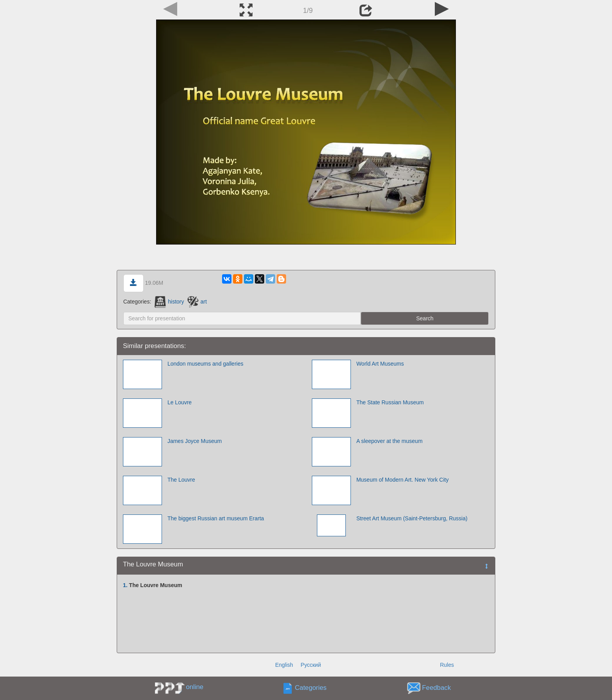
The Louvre (181, 480)
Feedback (436, 688)
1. (125, 585)
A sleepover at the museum (390, 441)
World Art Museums (380, 364)
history (169, 302)
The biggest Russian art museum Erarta (216, 518)
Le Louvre (180, 402)
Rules (447, 665)
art (197, 302)
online (195, 687)
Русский (311, 665)
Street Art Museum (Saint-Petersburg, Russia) (412, 518)
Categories (311, 688)
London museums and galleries (205, 364)
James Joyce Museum (195, 441)
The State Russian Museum (390, 402)
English (284, 665)
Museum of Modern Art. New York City (403, 480)
